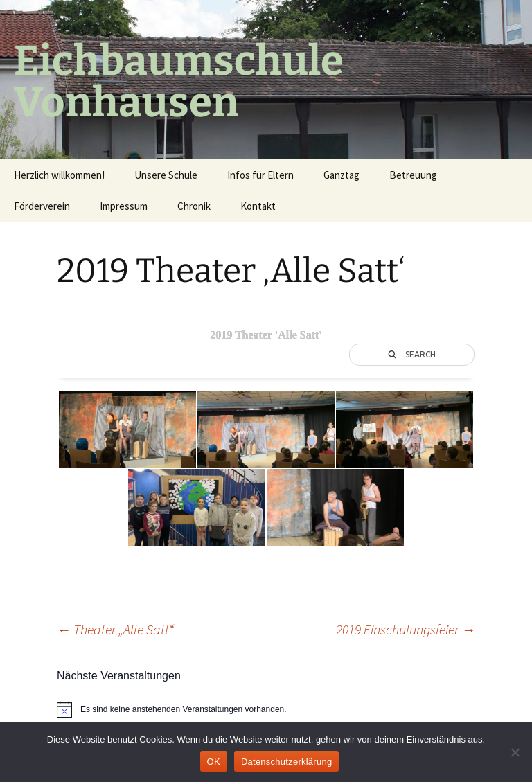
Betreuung (413, 175)
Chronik (194, 206)
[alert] (266, 709)
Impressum (124, 206)
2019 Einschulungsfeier (406, 629)
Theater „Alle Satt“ (115, 629)
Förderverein (42, 206)
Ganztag (342, 175)
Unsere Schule (166, 175)
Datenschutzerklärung (286, 762)
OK (214, 762)
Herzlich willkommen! (59, 175)
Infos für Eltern (260, 175)
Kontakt (258, 206)
